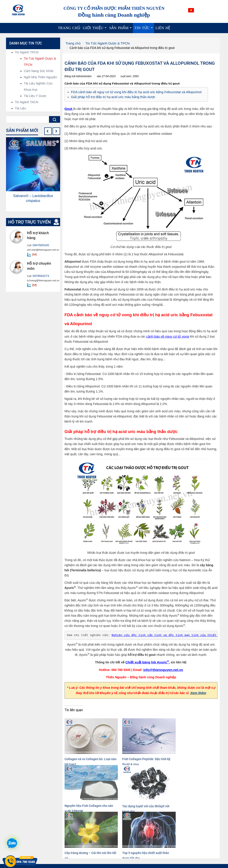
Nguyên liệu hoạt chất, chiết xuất (141, 841)
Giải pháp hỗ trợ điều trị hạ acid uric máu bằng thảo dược (111, 96)
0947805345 (39, 245)
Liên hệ (163, 28)
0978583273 (39, 276)
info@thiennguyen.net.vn (163, 668)
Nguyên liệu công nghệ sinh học (141, 846)
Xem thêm (198, 691)
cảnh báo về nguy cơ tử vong (166, 335)
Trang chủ (69, 28)
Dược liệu (125, 855)
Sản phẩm (121, 29)
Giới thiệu (95, 29)
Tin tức (144, 29)
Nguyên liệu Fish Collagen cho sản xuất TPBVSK (159, 750)
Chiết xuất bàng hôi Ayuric (147, 661)
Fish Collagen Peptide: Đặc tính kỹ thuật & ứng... (120, 750)
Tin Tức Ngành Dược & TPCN (105, 43)
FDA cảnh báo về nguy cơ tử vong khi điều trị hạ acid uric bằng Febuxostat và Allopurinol (133, 92)
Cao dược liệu (128, 850)
